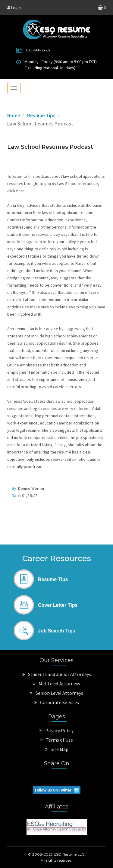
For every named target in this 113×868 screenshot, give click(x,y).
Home (14, 115)
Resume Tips (41, 115)
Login (14, 8)
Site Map (57, 749)
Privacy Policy (56, 730)
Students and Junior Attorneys (57, 674)
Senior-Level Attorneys (56, 693)
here (20, 191)
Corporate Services (57, 702)
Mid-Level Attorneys (56, 684)
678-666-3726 (38, 50)
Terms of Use (56, 740)
